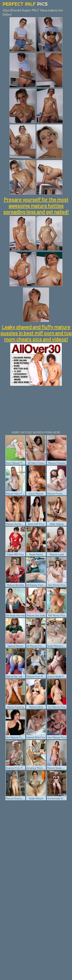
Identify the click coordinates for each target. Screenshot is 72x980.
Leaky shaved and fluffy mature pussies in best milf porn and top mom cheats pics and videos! (36, 333)
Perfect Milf (25, 4)
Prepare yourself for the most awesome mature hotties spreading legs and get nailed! (36, 206)
